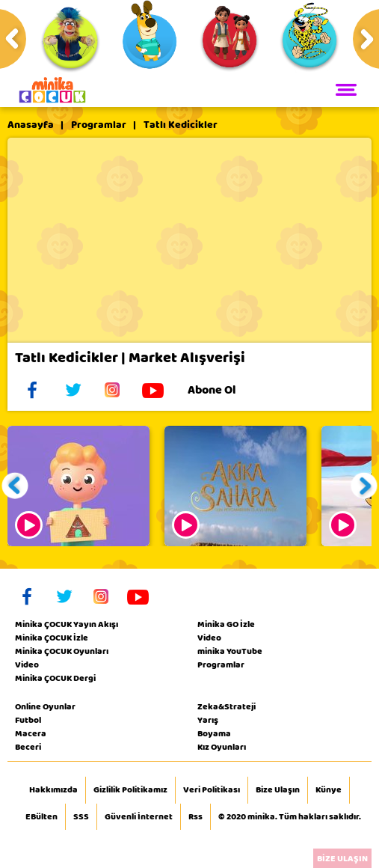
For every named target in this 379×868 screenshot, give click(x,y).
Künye (329, 790)
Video (27, 664)
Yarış (208, 720)
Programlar (99, 125)
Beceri (28, 747)
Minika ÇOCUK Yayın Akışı (67, 624)
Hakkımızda (53, 790)
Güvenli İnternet (139, 817)
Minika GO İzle (226, 624)
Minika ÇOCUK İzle (52, 638)
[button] (15, 486)
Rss (195, 817)
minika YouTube (230, 651)
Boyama (214, 733)
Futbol (28, 720)
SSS (81, 817)
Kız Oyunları (222, 747)
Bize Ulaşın (278, 790)
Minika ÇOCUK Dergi (55, 678)
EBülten (41, 817)
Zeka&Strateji (227, 706)
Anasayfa (31, 125)
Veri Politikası (212, 790)
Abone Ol (223, 390)
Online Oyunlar (45, 706)
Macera (31, 733)
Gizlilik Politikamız (130, 790)
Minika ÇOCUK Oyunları (62, 651)
